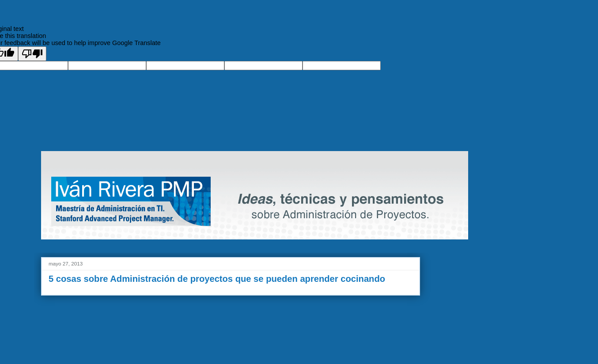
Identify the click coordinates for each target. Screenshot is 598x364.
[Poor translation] (32, 54)
